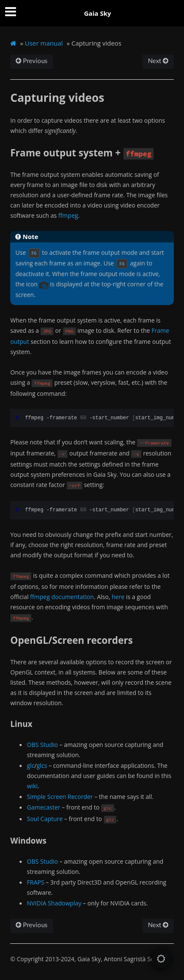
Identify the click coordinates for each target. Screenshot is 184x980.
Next (158, 61)
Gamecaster (44, 807)
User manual (44, 43)
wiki (32, 786)
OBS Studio (42, 745)
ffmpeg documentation (62, 597)
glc (31, 765)
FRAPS (35, 882)
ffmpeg (68, 215)
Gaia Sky (98, 13)
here (118, 597)
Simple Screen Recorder (60, 797)
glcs (42, 765)
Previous (32, 61)
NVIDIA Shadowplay (54, 903)
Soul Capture (45, 819)
